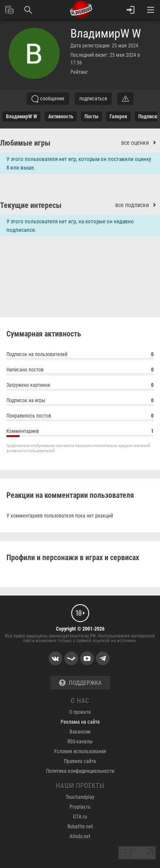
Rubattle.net (80, 827)
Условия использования (80, 751)
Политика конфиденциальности (80, 771)
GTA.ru (80, 817)
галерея (118, 117)
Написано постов (80, 371)
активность (61, 117)
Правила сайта (80, 761)
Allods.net (80, 836)
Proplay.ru (80, 807)
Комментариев (80, 432)
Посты (92, 117)
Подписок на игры (80, 402)
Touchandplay (80, 797)
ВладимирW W (106, 34)
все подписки (138, 205)
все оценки (141, 143)
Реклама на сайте (80, 722)
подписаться (93, 99)
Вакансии (80, 732)
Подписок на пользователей (80, 355)
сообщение (48, 99)
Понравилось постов (80, 417)
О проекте (80, 712)
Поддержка (80, 683)
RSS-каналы (80, 742)
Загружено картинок (80, 386)
